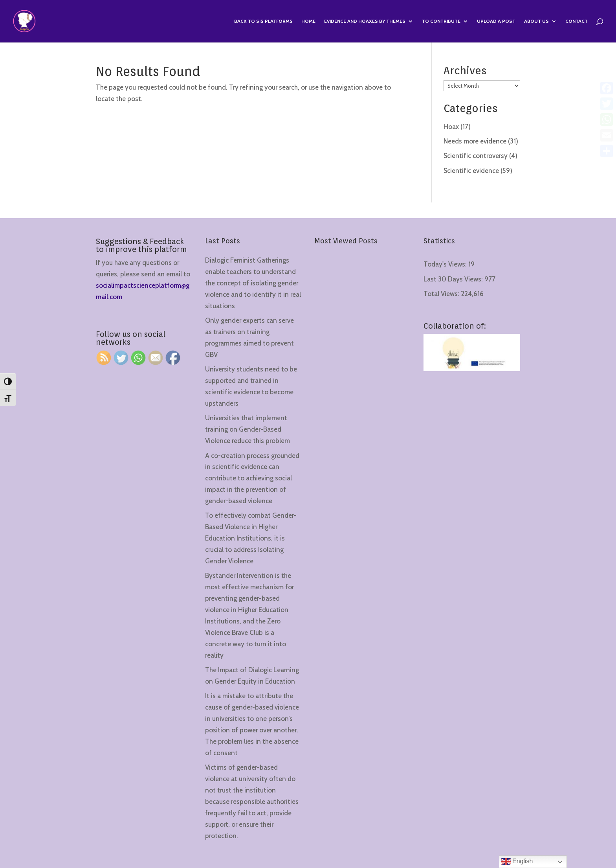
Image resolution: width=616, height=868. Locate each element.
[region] (102, 806)
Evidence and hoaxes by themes (365, 21)
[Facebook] (607, 88)
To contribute (441, 21)
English (517, 862)
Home (308, 21)
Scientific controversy (476, 156)
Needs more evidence (475, 141)
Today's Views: (446, 264)
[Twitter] (607, 104)
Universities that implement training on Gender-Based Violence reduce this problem (247, 429)
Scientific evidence (471, 171)
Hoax (451, 127)
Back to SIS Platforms (263, 21)
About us (536, 21)
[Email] (607, 135)
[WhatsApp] (607, 120)
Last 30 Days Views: (454, 279)
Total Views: (442, 294)
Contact (577, 21)
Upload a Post (496, 21)
